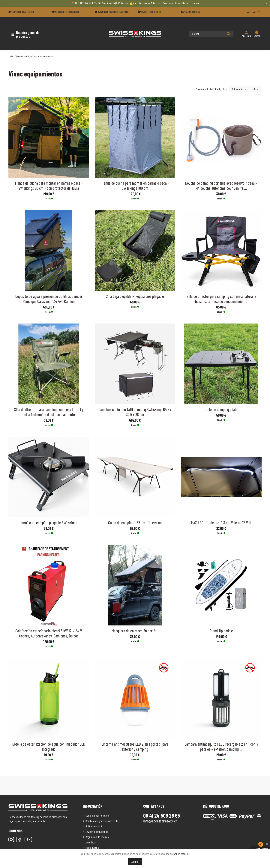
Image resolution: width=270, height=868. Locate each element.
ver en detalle (181, 854)
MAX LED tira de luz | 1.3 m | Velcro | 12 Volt (221, 522)
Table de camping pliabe (221, 409)
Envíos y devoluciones (97, 831)
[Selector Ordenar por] (241, 89)
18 (256, 89)
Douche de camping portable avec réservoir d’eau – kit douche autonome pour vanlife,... (221, 185)
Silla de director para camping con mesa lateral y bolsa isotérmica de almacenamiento (221, 298)
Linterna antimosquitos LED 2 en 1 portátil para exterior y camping (135, 746)
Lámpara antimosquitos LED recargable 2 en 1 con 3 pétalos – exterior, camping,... (221, 746)
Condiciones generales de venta (102, 821)
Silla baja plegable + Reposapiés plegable (135, 296)
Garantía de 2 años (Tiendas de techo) (114, 12)
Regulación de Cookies (97, 837)
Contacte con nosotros (97, 815)
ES (249, 12)
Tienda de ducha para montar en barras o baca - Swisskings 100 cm (135, 185)
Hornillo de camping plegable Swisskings (49, 522)
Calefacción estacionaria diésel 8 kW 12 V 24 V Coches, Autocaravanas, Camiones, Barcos (49, 633)
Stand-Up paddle (221, 630)
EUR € (257, 12)
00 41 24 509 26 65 (162, 815)
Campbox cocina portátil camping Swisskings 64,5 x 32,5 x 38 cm (135, 412)
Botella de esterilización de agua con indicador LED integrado (49, 746)
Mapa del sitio (92, 847)
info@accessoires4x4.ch (160, 820)
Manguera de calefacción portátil (135, 630)
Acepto (135, 862)
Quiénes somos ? (94, 826)
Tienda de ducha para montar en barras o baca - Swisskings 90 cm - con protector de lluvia (49, 185)
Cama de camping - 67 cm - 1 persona (135, 522)
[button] (30, 34)
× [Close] (266, 3)
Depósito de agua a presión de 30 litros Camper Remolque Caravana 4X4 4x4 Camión (49, 298)
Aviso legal (91, 842)
